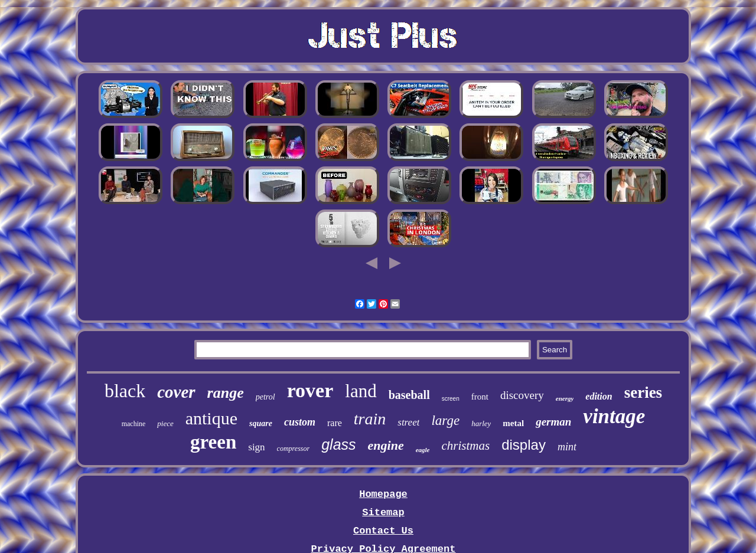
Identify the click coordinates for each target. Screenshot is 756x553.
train (370, 419)
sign (256, 447)
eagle (423, 450)
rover (310, 390)
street (408, 422)
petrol (265, 397)
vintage (614, 416)
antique (211, 418)
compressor (294, 449)
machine (134, 424)
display (524, 445)
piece (165, 423)
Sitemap (383, 513)
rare (335, 423)
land (361, 391)
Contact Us (383, 531)
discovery (522, 395)
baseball (409, 395)
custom (300, 422)
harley (481, 423)
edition (599, 396)
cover (176, 392)
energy (565, 398)
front (480, 397)
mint (567, 447)
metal (513, 423)
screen (451, 399)
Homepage (383, 494)
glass (338, 444)
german (553, 422)
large (445, 421)
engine (386, 445)
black (125, 391)
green (213, 442)
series (643, 392)
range (226, 393)
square (261, 423)
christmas (466, 446)
